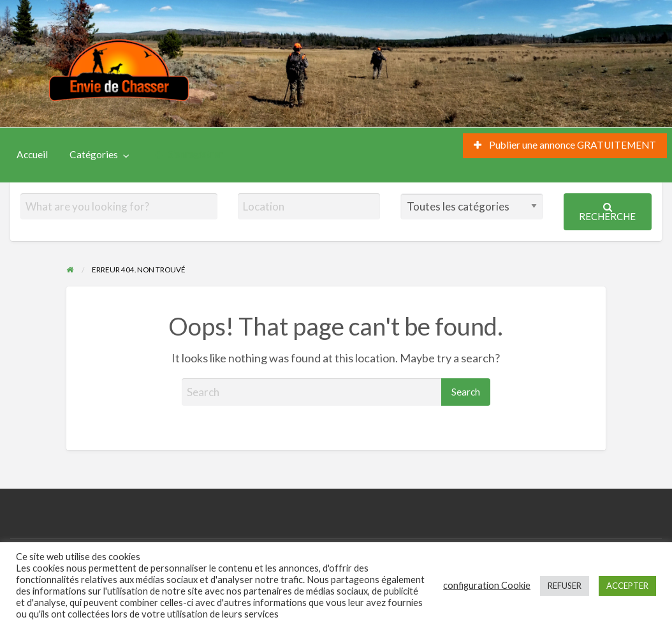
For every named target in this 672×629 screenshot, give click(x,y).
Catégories (94, 154)
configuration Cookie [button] (487, 585)
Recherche (607, 212)
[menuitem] (565, 146)
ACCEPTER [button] (627, 586)
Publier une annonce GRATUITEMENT (565, 145)
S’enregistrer (189, 154)
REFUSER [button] (565, 586)
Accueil (32, 154)
